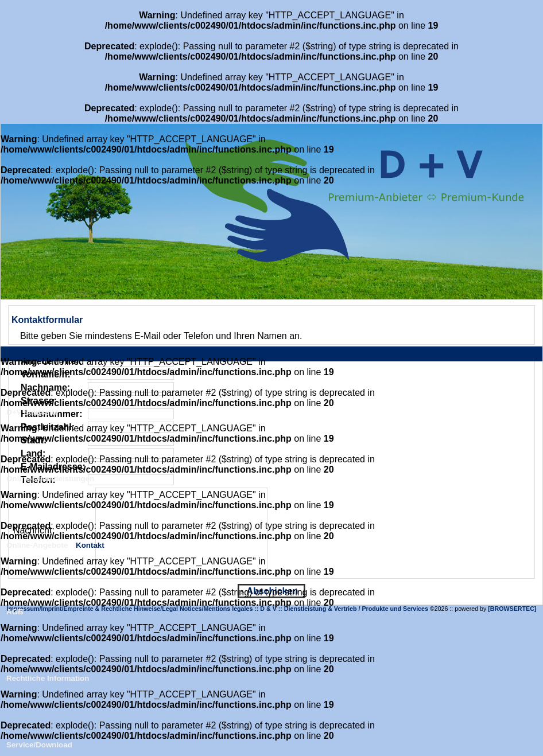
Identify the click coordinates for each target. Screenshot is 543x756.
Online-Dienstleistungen (50, 479)
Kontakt (90, 545)
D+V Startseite (32, 412)
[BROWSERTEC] (512, 609)
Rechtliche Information (48, 678)
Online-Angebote (37, 545)
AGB (15, 612)
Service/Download (39, 745)
